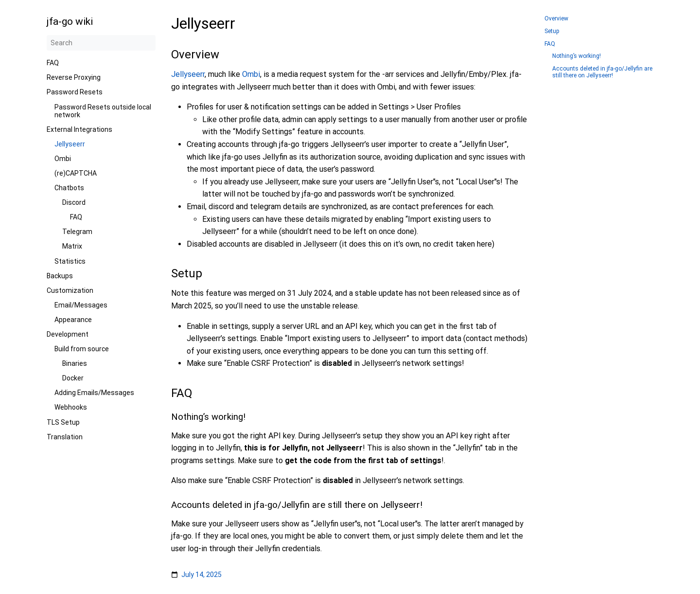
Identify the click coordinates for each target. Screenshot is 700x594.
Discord (74, 202)
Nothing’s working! (577, 56)
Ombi (63, 159)
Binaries (75, 363)
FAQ (53, 63)
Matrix (72, 246)
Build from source (82, 349)
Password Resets (75, 92)
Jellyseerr (70, 144)
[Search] (101, 43)
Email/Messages (81, 305)
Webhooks (71, 407)
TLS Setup (63, 422)
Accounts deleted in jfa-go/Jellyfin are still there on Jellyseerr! (602, 72)
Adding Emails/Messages (94, 393)
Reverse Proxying (74, 77)
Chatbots (69, 188)
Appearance (73, 320)
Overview (556, 19)
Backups (60, 276)
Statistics (70, 261)
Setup (552, 31)
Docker (73, 378)
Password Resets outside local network (103, 111)
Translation (65, 437)
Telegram (77, 232)
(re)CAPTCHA (76, 173)
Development (68, 334)
